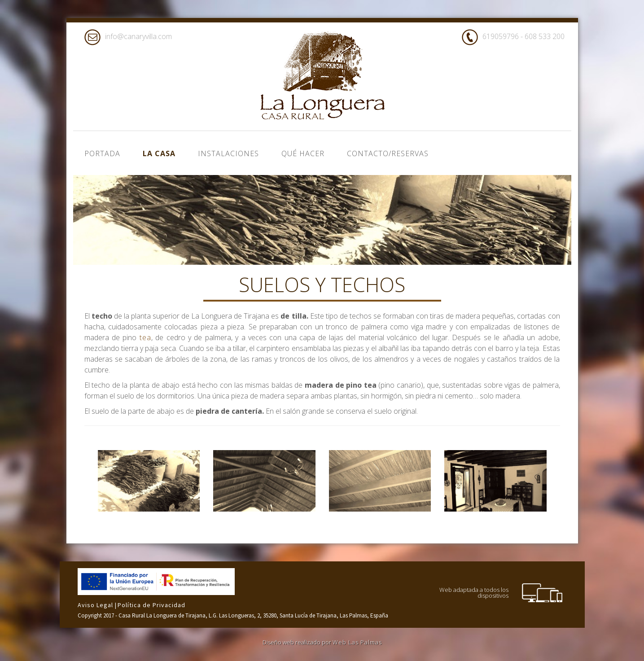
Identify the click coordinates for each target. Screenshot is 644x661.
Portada (102, 153)
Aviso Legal (96, 605)
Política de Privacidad (151, 605)
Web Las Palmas (357, 642)
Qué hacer (303, 153)
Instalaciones (228, 153)
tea (145, 337)
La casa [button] (159, 153)
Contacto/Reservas (388, 153)
